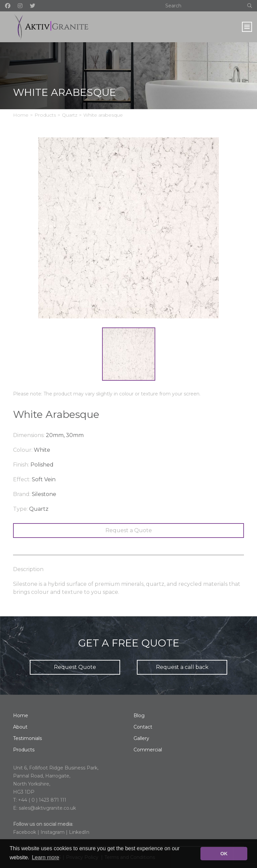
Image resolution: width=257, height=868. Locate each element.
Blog (139, 716)
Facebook (25, 832)
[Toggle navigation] (247, 27)
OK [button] (224, 854)
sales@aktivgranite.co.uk (47, 808)
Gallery (141, 738)
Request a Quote (129, 530)
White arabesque (103, 115)
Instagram (53, 832)
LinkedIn (79, 832)
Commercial (148, 750)
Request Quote (75, 667)
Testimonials (27, 738)
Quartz (70, 115)
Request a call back (182, 667)
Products (45, 115)
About (20, 727)
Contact (143, 727)
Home (21, 115)
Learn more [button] (46, 857)
